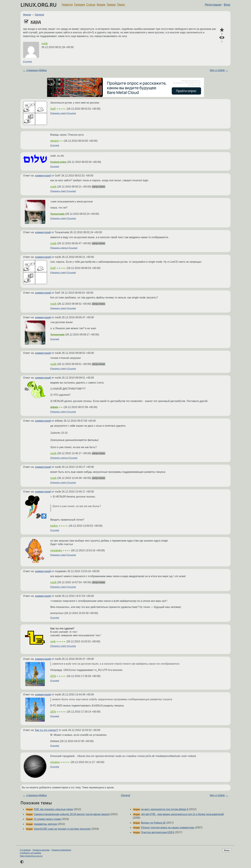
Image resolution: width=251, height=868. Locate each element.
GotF (53, 109)
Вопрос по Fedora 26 (153, 823)
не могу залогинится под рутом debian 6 (165, 809)
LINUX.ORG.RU (39, 5)
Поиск (121, 5)
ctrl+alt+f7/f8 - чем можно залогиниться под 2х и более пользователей (182, 814)
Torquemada (57, 214)
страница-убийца (36, 70)
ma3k (45, 44)
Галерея (79, 5)
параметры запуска (45, 824)
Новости (67, 5)
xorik (53, 641)
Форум (101, 5)
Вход (227, 5)
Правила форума (41, 850)
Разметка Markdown (61, 850)
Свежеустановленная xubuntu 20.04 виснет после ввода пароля (72, 814)
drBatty (54, 407)
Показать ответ (58, 113)
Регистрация (213, 5)
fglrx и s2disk (217, 70)
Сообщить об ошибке (30, 853)
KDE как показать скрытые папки (53, 809)
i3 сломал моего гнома (47, 819)
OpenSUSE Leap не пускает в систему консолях (62, 829)
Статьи (91, 5)
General (39, 15)
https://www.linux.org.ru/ (31, 856)
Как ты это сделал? (47, 730)
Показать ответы (59, 248)
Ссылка (27, 62)
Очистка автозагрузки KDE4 (157, 832)
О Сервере (25, 850)
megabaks (56, 550)
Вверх (227, 850)
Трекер (111, 5)
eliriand (54, 141)
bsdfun (54, 526)
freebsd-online (58, 162)
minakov (55, 762)
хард (36, 21)
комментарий (43, 176)
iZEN (53, 676)
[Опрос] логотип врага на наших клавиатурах (168, 828)
